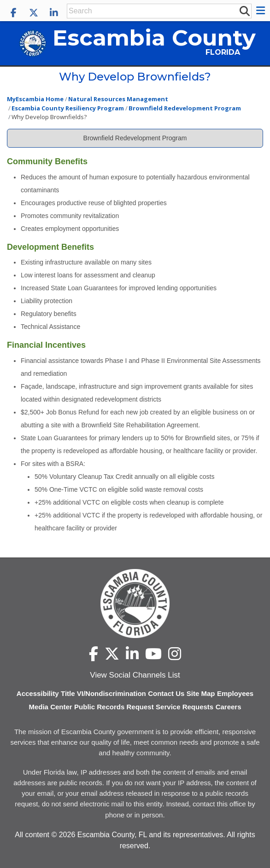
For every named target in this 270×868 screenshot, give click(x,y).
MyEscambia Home (35, 99)
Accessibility (38, 693)
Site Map (201, 693)
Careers (229, 707)
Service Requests (185, 707)
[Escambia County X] (34, 13)
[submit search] (244, 11)
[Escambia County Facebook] (13, 13)
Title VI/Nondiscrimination (103, 693)
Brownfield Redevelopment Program (185, 108)
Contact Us (166, 693)
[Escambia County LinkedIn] (54, 13)
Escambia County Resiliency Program (68, 108)
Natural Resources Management (118, 99)
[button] (262, 11)
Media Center (50, 707)
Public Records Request (114, 707)
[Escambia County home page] (135, 604)
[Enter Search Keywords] (153, 11)
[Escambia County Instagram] (175, 654)
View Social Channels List (135, 675)
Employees (235, 693)
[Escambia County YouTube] (153, 654)
